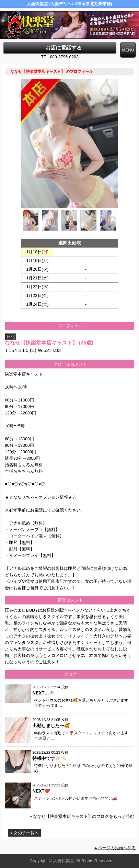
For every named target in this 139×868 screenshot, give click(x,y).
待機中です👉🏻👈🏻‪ (49, 758)
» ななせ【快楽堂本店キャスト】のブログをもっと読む (82, 816)
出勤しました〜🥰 (51, 726)
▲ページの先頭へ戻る (115, 848)
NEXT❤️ (41, 791)
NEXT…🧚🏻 (43, 693)
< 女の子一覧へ (24, 833)
